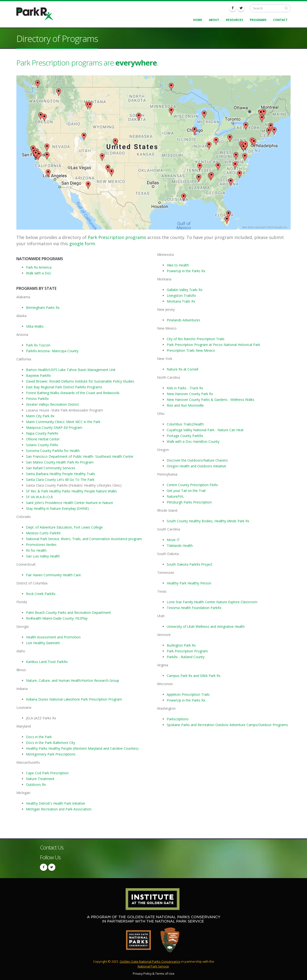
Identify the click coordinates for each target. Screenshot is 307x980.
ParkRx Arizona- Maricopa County (52, 351)
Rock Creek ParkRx (41, 594)
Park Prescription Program (187, 651)
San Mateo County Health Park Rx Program (60, 462)
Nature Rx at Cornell (182, 369)
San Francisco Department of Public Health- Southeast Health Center (80, 456)
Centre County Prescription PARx (192, 485)
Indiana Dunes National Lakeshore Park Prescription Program (74, 699)
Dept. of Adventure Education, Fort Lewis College (64, 527)
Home (198, 20)
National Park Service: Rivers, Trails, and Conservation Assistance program (84, 539)
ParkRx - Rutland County (186, 657)
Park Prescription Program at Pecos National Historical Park (213, 345)
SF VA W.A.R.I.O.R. (40, 497)
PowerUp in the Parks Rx (186, 271)
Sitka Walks (35, 326)
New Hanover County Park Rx (190, 394)
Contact (280, 20)
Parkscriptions (178, 719)
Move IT (173, 540)
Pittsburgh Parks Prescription (190, 502)
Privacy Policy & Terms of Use (154, 974)
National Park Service (153, 966)
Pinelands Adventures (183, 320)
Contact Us (52, 847)
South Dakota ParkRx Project (190, 564)
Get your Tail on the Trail (186, 491)
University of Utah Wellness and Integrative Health (206, 626)
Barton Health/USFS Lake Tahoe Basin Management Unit (71, 370)
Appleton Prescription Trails (188, 694)
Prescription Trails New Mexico (191, 350)
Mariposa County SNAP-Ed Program (54, 427)
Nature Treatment (40, 779)
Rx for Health (36, 550)
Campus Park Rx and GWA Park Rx (194, 676)
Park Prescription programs (117, 237)
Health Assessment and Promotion (53, 637)
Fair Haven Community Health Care (53, 575)
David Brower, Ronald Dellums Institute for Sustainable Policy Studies (80, 381)
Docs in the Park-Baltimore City (51, 743)
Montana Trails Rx (181, 301)
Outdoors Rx (36, 785)
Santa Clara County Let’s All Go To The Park (60, 480)
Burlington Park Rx (181, 645)
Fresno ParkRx (37, 399)
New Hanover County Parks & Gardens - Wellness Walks (211, 400)
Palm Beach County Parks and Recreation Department (68, 612)
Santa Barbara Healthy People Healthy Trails (61, 474)
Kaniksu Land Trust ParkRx (47, 662)
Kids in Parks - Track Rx (185, 388)
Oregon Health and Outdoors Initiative (196, 466)
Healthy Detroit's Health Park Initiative (56, 803)
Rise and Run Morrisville (185, 405)
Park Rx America (39, 267)
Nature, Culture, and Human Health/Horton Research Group (73, 680)
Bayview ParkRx (38, 375)
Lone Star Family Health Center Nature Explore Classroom (212, 602)
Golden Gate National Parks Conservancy (150, 961)
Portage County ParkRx (185, 436)
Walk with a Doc (39, 273)
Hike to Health (178, 265)
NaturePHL (175, 496)
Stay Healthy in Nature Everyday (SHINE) (57, 508)
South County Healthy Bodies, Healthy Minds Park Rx (208, 521)
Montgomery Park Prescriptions (51, 754)
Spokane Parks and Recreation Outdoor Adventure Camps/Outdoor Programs (227, 725)
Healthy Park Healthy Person (189, 583)
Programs (258, 20)
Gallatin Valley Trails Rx (185, 290)
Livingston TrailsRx (181, 295)
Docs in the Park (39, 737)
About (214, 20)
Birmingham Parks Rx (43, 308)
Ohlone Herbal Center (43, 439)
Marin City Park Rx (40, 416)
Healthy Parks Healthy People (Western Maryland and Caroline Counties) (82, 748)
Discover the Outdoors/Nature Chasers (197, 460)
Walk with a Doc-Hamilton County (193, 441)
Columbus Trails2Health (185, 424)
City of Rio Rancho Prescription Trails (196, 339)
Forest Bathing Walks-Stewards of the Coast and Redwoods (73, 393)
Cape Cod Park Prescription (47, 773)
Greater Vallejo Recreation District (52, 404)
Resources (234, 20)
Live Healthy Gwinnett (43, 643)
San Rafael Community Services (51, 468)
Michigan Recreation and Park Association (59, 809)
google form (82, 244)
